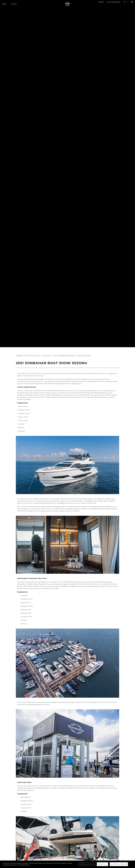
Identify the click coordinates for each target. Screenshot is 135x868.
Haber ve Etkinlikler (28, 356)
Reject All (102, 864)
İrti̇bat (101, 2)
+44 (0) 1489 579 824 (113, 2)
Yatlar (14, 4)
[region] (67, 864)
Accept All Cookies (119, 864)
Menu (4, 4)
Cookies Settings (87, 864)
